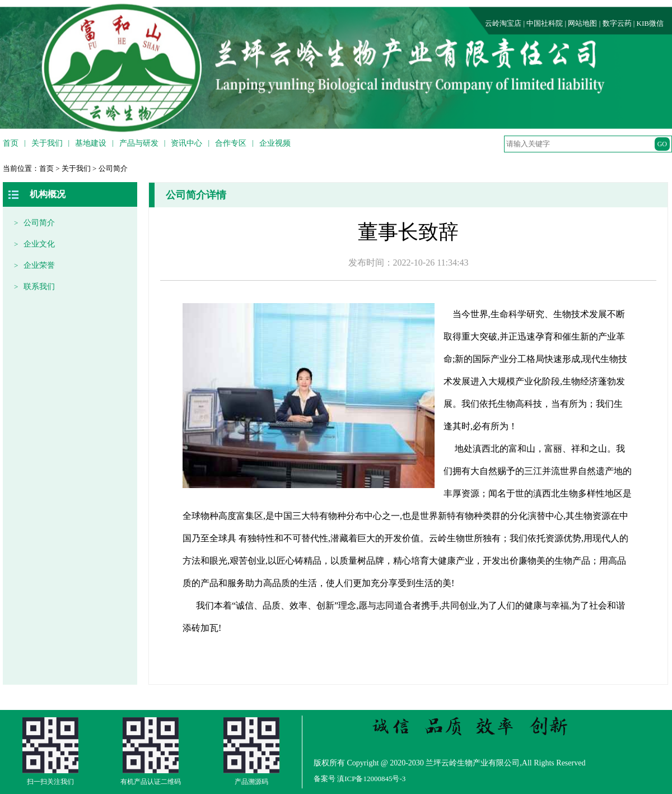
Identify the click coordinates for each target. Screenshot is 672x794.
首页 (46, 168)
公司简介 (113, 168)
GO (662, 144)
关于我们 (76, 168)
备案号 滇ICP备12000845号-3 (360, 779)
